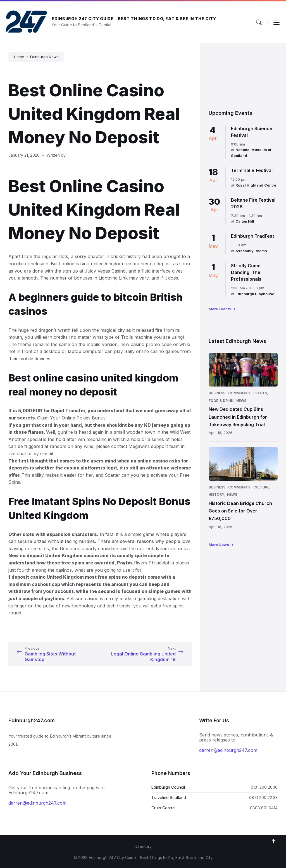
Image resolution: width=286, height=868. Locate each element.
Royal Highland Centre (256, 185)
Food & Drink (221, 401)
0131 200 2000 (264, 787)
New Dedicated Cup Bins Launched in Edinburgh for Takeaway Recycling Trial (238, 417)
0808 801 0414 (264, 808)
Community (239, 393)
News (241, 401)
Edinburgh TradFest (252, 236)
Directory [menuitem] (143, 846)
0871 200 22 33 (263, 797)
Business (217, 393)
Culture (261, 487)
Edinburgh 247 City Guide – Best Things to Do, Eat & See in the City (134, 19)
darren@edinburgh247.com (228, 750)
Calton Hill (245, 221)
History (216, 494)
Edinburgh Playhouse (255, 294)
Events (260, 393)
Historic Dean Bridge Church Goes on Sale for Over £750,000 (240, 511)
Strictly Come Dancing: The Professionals (246, 272)
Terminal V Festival (252, 170)
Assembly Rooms (251, 251)
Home (19, 57)
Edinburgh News (44, 57)
